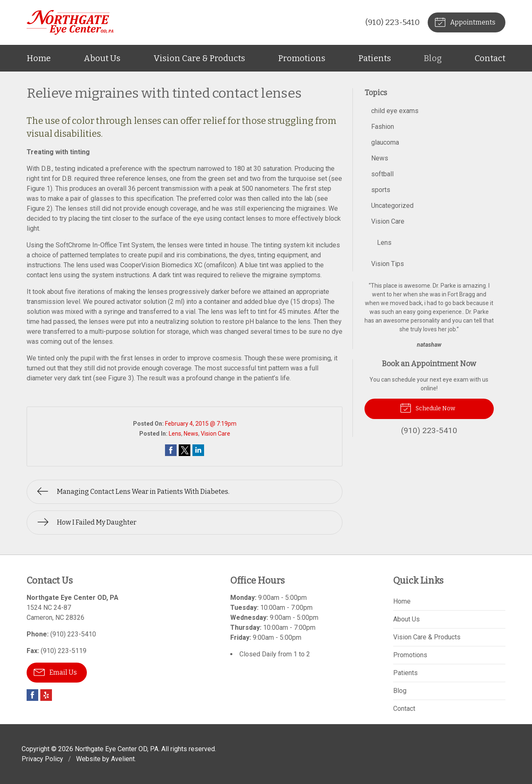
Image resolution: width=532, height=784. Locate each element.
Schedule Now (427, 407)
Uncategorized (392, 206)
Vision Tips (388, 264)
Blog (433, 58)
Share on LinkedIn (198, 450)
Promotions (302, 58)
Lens (175, 434)
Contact (490, 58)
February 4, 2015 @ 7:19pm (201, 424)
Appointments (465, 22)
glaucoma (385, 142)
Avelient (123, 759)
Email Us (55, 672)
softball (382, 174)
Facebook (32, 695)
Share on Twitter (185, 450)
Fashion (383, 127)
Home (39, 58)
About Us (102, 58)
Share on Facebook (171, 450)
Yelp (46, 695)
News (191, 434)
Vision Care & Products (199, 58)
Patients (375, 58)
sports (381, 190)
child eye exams (395, 111)
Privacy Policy (42, 759)
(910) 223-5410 (392, 22)
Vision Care (216, 434)
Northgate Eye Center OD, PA (117, 749)
